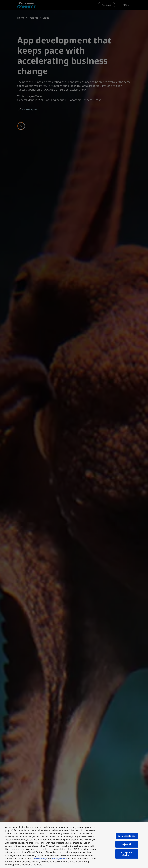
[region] (74, 845)
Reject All (127, 844)
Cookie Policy (40, 858)
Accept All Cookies (126, 854)
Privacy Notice (60, 858)
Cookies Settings (126, 836)
